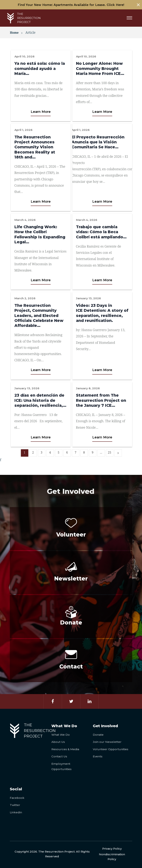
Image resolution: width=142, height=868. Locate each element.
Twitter (15, 805)
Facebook (17, 798)
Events (98, 756)
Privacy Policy (112, 849)
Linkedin (16, 812)
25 (109, 452)
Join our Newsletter (107, 742)
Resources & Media (65, 749)
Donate (98, 735)
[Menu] (131, 18)
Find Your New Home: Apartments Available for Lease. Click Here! (71, 5)
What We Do (61, 735)
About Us (58, 742)
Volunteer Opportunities (111, 749)
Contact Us (59, 756)
